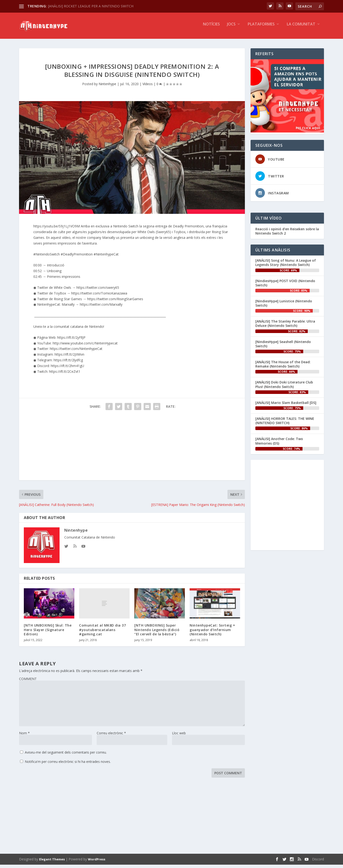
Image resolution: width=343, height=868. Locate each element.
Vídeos (148, 87)
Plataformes (261, 28)
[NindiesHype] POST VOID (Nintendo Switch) (285, 286)
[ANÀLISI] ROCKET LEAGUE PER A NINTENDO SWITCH (91, 6)
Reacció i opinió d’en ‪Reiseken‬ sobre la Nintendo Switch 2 (287, 235)
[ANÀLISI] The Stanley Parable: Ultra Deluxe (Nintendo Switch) (285, 327)
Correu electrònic (111, 736)
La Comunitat (301, 28)
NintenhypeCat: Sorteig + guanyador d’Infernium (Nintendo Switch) (212, 633)
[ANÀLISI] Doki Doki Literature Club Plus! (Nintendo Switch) (284, 388)
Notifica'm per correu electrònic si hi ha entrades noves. (68, 765)
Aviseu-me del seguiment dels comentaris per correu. (66, 756)
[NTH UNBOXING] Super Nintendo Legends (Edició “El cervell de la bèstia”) (157, 633)
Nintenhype (107, 87)
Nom (24, 736)
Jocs (231, 28)
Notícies (211, 28)
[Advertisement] (132, 450)
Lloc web (179, 736)
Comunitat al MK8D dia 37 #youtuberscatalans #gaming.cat (102, 633)
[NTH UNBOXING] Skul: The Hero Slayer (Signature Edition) (48, 633)
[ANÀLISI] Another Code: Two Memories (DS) (279, 444)
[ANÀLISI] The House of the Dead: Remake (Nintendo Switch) (283, 367)
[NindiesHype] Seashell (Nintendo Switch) (283, 347)
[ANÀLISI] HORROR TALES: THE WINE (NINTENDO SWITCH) (285, 424)
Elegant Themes (52, 863)
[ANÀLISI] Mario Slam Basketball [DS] (286, 406)
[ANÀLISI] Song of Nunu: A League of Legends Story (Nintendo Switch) (286, 266)
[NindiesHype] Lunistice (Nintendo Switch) (284, 306)
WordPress (97, 863)
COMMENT (28, 682)
